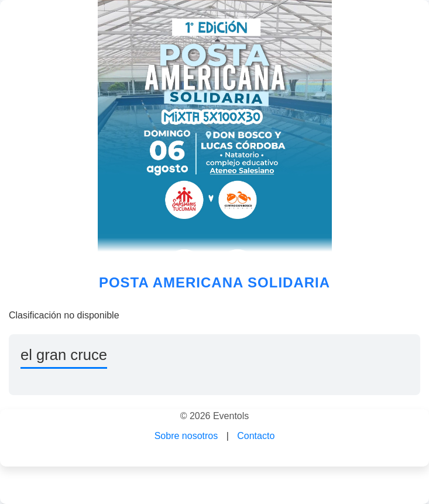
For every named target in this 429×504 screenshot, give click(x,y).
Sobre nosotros (186, 436)
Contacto (256, 436)
